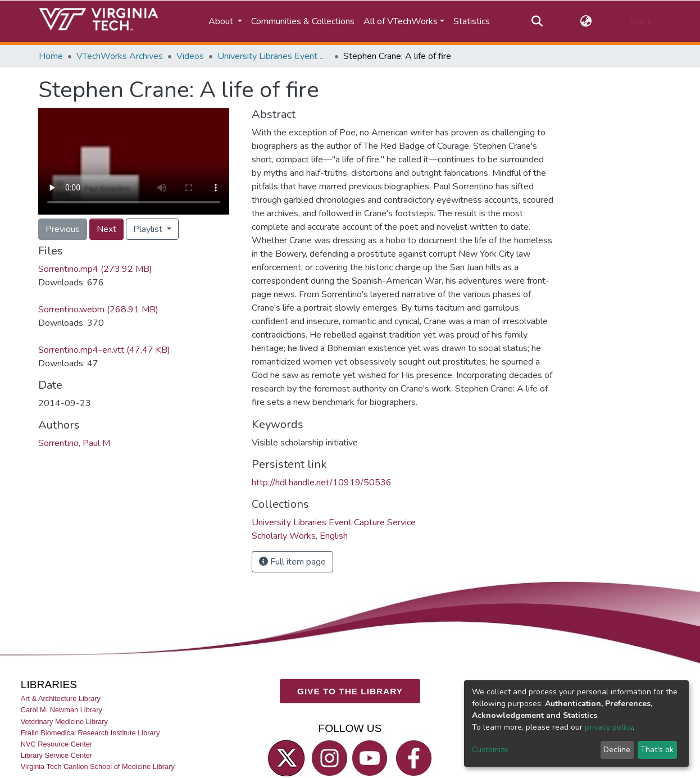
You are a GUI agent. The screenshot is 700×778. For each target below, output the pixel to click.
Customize (490, 750)
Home (51, 56)
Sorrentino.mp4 (95, 269)
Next (106, 229)
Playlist (149, 229)
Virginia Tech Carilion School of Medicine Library (98, 766)
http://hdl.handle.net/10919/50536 (322, 483)
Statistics (472, 21)
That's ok (657, 750)
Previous (63, 229)
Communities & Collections (303, 21)
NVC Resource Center (56, 744)
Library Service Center (56, 755)
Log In (642, 21)
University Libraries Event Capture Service (274, 56)
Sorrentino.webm (98, 310)
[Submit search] (537, 21)
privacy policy (609, 727)
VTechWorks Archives (120, 56)
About (222, 21)
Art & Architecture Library (61, 699)
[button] (586, 21)
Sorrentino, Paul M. (75, 443)
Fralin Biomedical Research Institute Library (90, 733)
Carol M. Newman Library (62, 710)
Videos (190, 56)
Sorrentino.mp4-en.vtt (104, 350)
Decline (617, 750)
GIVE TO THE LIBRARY (350, 691)
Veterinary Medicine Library (64, 722)
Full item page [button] (292, 562)
